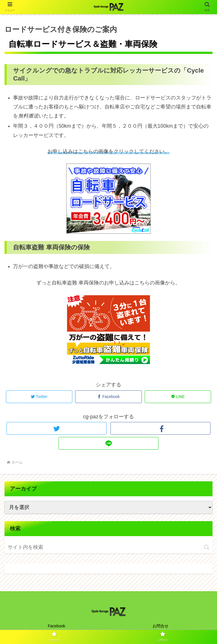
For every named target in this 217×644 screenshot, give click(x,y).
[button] (207, 547)
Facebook (56, 626)
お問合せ (160, 626)
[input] (40, 547)
